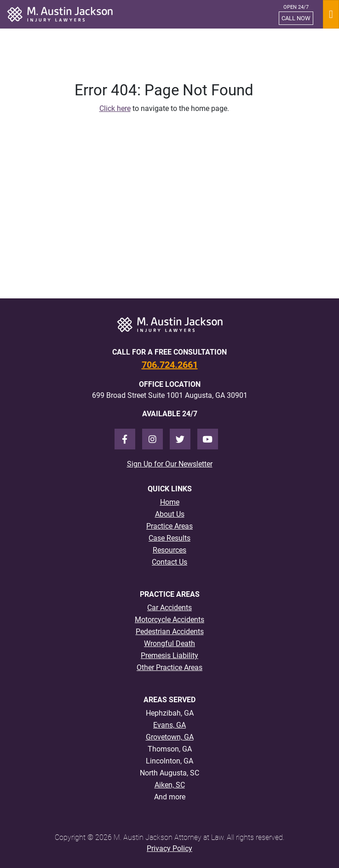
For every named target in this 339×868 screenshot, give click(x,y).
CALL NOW (296, 18)
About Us (170, 514)
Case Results (169, 538)
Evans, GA (169, 725)
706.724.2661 (170, 365)
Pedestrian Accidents (170, 632)
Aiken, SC (170, 785)
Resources (169, 550)
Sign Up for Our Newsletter (170, 464)
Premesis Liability (169, 655)
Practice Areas (169, 526)
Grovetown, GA (170, 737)
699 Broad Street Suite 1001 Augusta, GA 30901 (170, 395)
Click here (115, 108)
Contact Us (169, 562)
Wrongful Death (169, 644)
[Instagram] (152, 439)
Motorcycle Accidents (169, 620)
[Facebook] (125, 439)
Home (170, 502)
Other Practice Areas (169, 667)
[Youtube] (208, 439)
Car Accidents (169, 608)
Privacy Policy (169, 848)
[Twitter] (180, 439)
